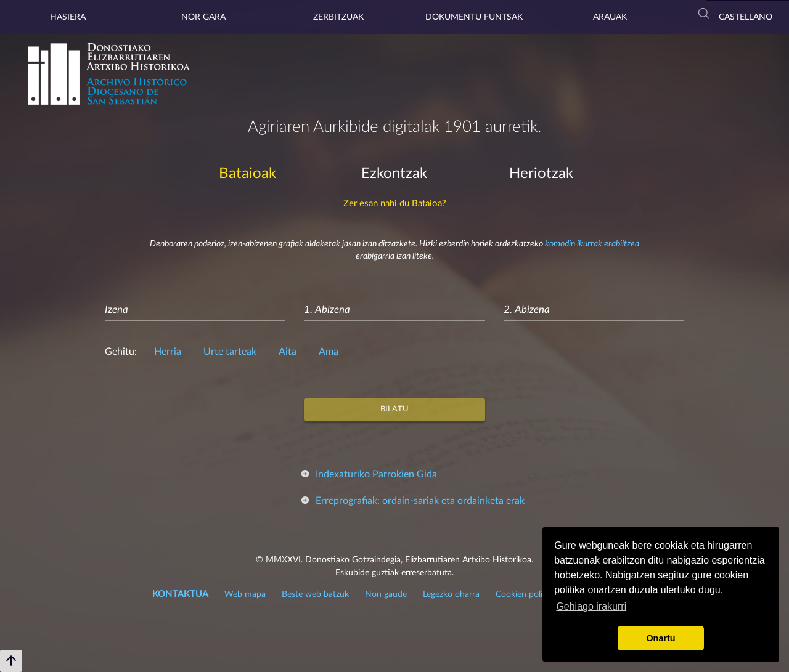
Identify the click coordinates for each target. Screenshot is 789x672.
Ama (329, 352)
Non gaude (386, 594)
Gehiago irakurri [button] (591, 606)
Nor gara (203, 17)
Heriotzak (541, 174)
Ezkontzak (394, 174)
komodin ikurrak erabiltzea (592, 244)
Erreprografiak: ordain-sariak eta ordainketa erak (420, 501)
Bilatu (394, 409)
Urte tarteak (230, 352)
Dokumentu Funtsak (474, 17)
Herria (168, 352)
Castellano (746, 17)
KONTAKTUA (180, 594)
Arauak (610, 17)
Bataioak (247, 174)
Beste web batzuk (315, 594)
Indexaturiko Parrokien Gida (376, 474)
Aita (288, 352)
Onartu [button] (660, 638)
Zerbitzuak (338, 17)
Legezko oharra (451, 594)
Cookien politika (526, 594)
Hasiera (68, 17)
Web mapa (245, 594)
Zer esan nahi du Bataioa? (395, 204)
